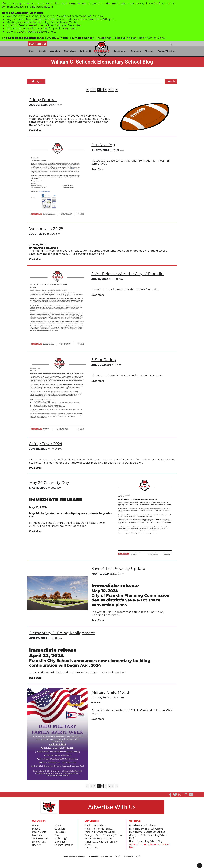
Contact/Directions (167, 51)
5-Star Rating (104, 360)
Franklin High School (96, 827)
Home (35, 827)
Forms (58, 837)
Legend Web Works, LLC (109, 861)
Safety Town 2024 (46, 444)
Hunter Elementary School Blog (146, 843)
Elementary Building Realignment (63, 634)
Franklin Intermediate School (100, 833)
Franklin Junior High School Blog (147, 830)
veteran (96, 704)
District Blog (70, 51)
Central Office (92, 852)
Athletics (85, 51)
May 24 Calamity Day (50, 483)
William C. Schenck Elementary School (101, 848)
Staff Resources (38, 44)
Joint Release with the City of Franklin (128, 274)
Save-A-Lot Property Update (119, 569)
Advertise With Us (132, 861)
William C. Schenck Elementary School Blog (150, 848)
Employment (39, 843)
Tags (36, 81)
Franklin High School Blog (143, 827)
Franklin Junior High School (99, 830)
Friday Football (44, 100)
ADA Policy (81, 861)
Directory (149, 51)
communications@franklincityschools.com (27, 7)
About (31, 51)
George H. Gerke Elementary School (100, 838)
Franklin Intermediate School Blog (148, 833)
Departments (120, 51)
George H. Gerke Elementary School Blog (149, 838)
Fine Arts (37, 847)
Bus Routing (104, 145)
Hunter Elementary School (99, 843)
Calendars (55, 51)
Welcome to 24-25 (47, 229)
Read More (35, 130)
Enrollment (61, 843)
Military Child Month (111, 693)
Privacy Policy (70, 861)
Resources (136, 51)
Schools (42, 51)
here (52, 32)
